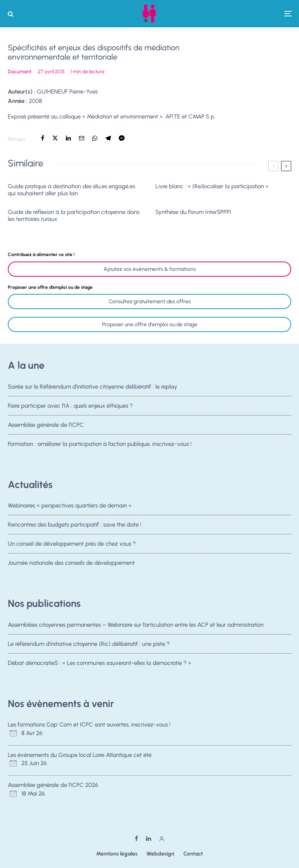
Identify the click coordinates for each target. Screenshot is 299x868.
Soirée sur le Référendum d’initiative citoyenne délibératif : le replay (92, 387)
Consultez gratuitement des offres (150, 301)
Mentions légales (117, 854)
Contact (193, 854)
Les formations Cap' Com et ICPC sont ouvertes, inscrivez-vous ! (89, 725)
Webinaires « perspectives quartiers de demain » (70, 506)
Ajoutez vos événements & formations (150, 269)
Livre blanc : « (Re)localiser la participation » (212, 186)
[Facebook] (136, 839)
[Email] (82, 138)
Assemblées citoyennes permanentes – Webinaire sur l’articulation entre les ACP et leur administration (136, 625)
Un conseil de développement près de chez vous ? (72, 544)
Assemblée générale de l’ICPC (46, 426)
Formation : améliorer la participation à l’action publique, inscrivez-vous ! (100, 447)
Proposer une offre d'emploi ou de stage (150, 324)
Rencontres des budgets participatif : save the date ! (75, 525)
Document (20, 72)
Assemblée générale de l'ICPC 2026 (53, 785)
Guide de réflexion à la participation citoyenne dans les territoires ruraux (74, 216)
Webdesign (160, 854)
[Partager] (43, 138)
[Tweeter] (55, 138)
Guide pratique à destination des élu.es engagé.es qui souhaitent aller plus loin (71, 190)
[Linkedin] (149, 839)
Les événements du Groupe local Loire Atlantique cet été (80, 755)
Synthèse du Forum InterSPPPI (193, 212)
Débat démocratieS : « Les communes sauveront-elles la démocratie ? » (99, 664)
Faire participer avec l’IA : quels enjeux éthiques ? (70, 406)
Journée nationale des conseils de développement (71, 566)
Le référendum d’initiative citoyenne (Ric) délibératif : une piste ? (89, 644)
